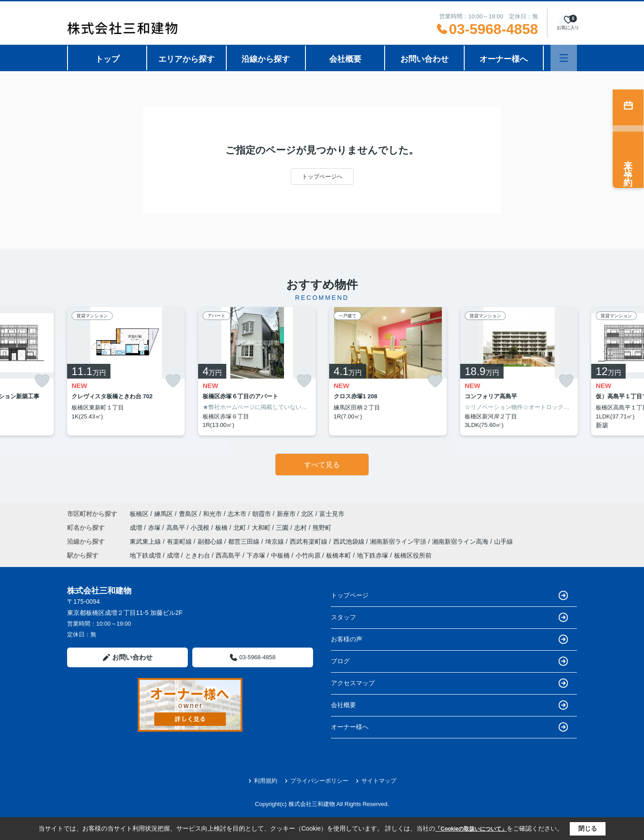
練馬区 (164, 514)
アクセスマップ (449, 683)
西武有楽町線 (309, 542)
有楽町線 (180, 542)
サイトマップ (376, 781)
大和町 (262, 528)
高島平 (177, 528)
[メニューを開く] (564, 58)
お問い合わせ (424, 59)
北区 (307, 514)
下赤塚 (256, 555)
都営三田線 (245, 542)
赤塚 (155, 528)
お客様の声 (449, 639)
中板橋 (280, 555)
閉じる (588, 828)
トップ (107, 59)
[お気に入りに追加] (42, 381)
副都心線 (211, 542)
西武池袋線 (350, 542)
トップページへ (322, 177)
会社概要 (345, 59)
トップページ (449, 595)
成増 (137, 528)
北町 (241, 528)
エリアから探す (186, 59)
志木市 (237, 514)
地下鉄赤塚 (373, 555)
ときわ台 (198, 555)
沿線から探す (266, 59)
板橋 (222, 528)
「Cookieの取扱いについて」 (471, 829)
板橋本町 (339, 555)
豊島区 (188, 514)
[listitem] (126, 371)
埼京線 (275, 542)
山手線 (504, 542)
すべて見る (322, 465)
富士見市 (332, 514)
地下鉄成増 (145, 555)
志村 (301, 528)
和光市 (212, 514)
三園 (283, 528)
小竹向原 (308, 555)
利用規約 (263, 781)
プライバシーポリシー (316, 781)
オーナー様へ (504, 59)
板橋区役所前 (413, 555)
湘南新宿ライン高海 (461, 542)
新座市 (286, 514)
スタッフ (449, 617)
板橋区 (139, 514)
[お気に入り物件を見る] (568, 23)
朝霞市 (262, 514)
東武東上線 (146, 542)
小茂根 (201, 528)
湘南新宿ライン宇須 (399, 542)
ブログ (449, 661)
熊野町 (322, 528)
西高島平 (228, 555)
